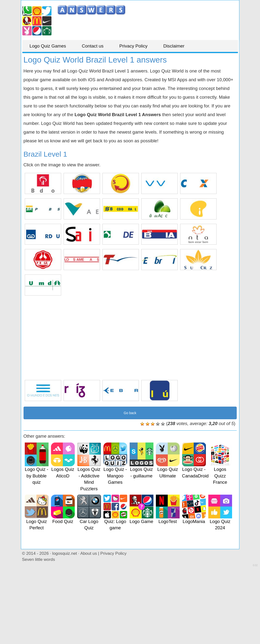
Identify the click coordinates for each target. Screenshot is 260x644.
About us (89, 553)
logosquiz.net (65, 553)
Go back (130, 413)
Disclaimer (174, 46)
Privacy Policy (133, 46)
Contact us (93, 46)
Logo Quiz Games (48, 46)
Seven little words (39, 559)
